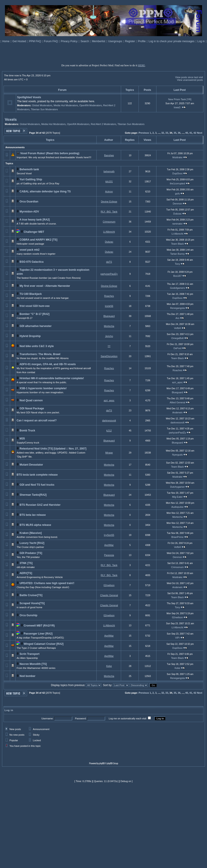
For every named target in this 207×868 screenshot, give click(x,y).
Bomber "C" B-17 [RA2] (35, 314)
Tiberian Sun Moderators (44, 109)
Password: (81, 718)
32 (163, 133)
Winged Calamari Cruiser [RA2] (44, 644)
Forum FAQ (51, 41)
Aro (177, 318)
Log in (201, 41)
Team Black (177, 244)
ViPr (178, 638)
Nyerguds (177, 455)
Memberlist (99, 41)
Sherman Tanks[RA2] (33, 495)
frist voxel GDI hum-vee (35, 306)
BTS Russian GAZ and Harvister (40, 505)
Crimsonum (109, 222)
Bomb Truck (27, 431)
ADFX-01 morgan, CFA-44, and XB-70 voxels (48, 364)
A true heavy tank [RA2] (35, 220)
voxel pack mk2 (30, 250)
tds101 (109, 181)
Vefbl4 (178, 328)
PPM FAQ (35, 41)
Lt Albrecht (109, 232)
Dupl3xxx (177, 173)
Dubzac (177, 214)
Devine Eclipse (109, 202)
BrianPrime (177, 537)
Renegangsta (177, 308)
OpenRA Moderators (90, 105)
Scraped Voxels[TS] (32, 603)
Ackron (109, 192)
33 (167, 133)
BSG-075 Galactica (32, 262)
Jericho (109, 336)
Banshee (109, 155)
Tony (177, 264)
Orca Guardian (29, 202)
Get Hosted (20, 41)
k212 (109, 431)
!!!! (109, 346)
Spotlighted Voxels (29, 97)
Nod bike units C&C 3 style (37, 346)
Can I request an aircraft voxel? (37, 420)
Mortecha (109, 326)
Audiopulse (177, 507)
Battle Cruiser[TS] (31, 595)
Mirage (109, 453)
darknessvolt (109, 420)
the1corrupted (177, 183)
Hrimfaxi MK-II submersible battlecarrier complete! (52, 378)
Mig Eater (177, 497)
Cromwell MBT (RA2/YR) (39, 626)
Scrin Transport (30, 654)
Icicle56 (109, 306)
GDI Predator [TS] (31, 553)
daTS (109, 262)
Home (6, 41)
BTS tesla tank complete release (37, 475)
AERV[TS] (26, 573)
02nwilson (109, 585)
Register (130, 41)
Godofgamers (178, 288)
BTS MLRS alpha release (35, 525)
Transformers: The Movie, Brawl (40, 354)
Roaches (109, 296)
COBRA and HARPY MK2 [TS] (39, 240)
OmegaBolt (177, 338)
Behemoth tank (29, 169)
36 (179, 133)
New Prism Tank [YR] (180, 99)
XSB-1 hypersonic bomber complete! (43, 388)
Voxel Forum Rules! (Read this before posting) (50, 153)
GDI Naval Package (32, 408)
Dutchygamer (177, 487)
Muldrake (177, 157)
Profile (142, 41)
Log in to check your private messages (172, 41)
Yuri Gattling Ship (31, 179)
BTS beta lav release (33, 515)
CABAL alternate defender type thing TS (45, 192)
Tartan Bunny (177, 254)
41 (191, 133)
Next (200, 133)
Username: (47, 718)
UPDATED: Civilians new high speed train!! (47, 583)
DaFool (177, 348)
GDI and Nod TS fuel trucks (37, 485)
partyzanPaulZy (109, 274)
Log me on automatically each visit (128, 718)
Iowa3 (177, 107)
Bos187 (177, 276)
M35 (22, 439)
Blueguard (109, 316)
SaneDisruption (109, 356)
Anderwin (177, 412)
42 (195, 133)
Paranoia (109, 555)
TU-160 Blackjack (31, 294)
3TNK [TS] (26, 563)
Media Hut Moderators (66, 105)
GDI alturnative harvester (36, 326)
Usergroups (115, 41)
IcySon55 (109, 535)
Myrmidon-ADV (29, 212)
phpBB (102, 763)
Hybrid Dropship (30, 336)
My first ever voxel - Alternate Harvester (45, 286)
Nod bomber (28, 676)
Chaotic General (109, 595)
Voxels (11, 120)
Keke (109, 666)
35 (175, 133)
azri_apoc (177, 382)
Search (85, 41)
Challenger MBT (34, 232)
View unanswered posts (190, 80)
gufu (177, 194)
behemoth (109, 171)
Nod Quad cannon (31, 400)
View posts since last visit (189, 77)
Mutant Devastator (31, 465)
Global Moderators (42, 105)
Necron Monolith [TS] (33, 664)
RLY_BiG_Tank (109, 212)
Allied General (177, 402)
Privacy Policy (70, 41)
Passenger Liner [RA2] (38, 634)
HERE (141, 65)
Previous (144, 133)
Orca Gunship (29, 615)
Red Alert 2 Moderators (103, 124)
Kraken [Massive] (31, 533)
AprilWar (109, 545)
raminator (177, 224)
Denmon (177, 204)
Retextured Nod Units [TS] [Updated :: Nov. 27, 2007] (53, 449)
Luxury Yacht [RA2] (32, 543)
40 (187, 133)
